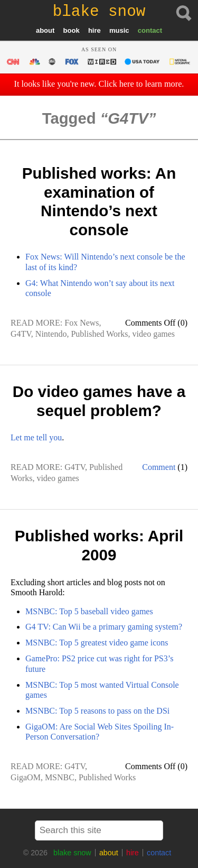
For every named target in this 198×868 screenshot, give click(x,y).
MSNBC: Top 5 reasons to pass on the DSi (97, 711)
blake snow (72, 853)
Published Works (99, 334)
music (119, 30)
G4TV (21, 334)
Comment (159, 467)
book (72, 30)
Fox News (82, 323)
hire (95, 30)
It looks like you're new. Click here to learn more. (99, 84)
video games (154, 334)
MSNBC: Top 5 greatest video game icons (97, 643)
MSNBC (60, 777)
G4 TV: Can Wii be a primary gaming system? (104, 627)
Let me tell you (36, 437)
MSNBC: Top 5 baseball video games (89, 611)
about (45, 30)
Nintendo (51, 334)
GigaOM (26, 777)
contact (150, 30)
